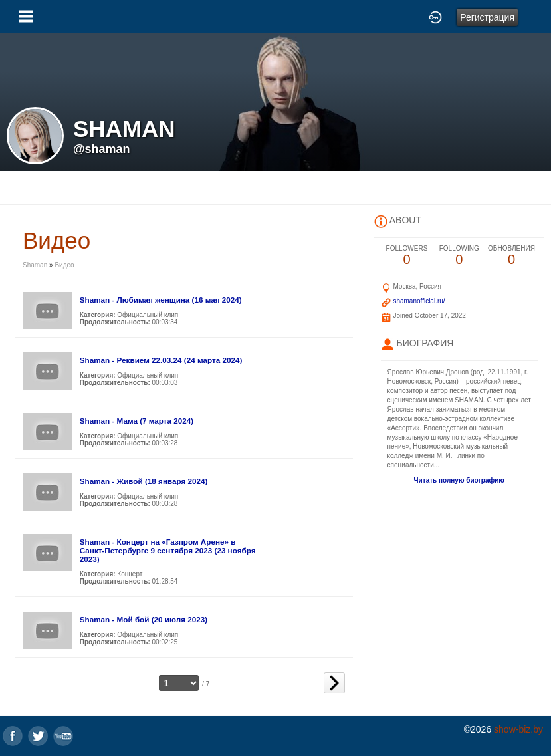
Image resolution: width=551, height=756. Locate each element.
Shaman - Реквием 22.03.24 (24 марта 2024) (161, 360)
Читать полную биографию (459, 480)
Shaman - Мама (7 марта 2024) (137, 421)
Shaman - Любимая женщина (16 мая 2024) (161, 300)
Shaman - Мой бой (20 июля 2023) (144, 619)
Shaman (35, 265)
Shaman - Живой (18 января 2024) (144, 481)
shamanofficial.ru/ (419, 301)
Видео (64, 265)
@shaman (102, 149)
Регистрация (487, 17)
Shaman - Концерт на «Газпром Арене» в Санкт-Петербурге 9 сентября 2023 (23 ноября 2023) (168, 550)
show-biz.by (518, 729)
